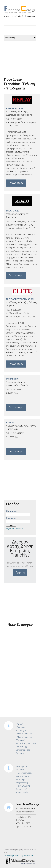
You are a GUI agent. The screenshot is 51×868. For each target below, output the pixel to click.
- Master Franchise (24, 734)
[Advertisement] (20, 56)
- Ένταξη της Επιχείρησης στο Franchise (23, 750)
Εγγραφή (20, 572)
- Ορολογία (21, 730)
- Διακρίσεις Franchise (26, 743)
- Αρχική (20, 724)
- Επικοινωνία (22, 792)
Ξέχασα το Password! (16, 529)
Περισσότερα (16, 183)
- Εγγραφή (20, 727)
